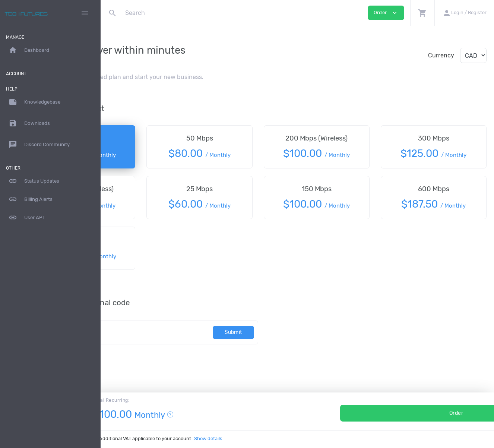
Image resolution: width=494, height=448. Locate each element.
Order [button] (386, 13)
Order (396, 413)
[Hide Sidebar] (85, 13)
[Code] (182, 332)
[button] (422, 13)
